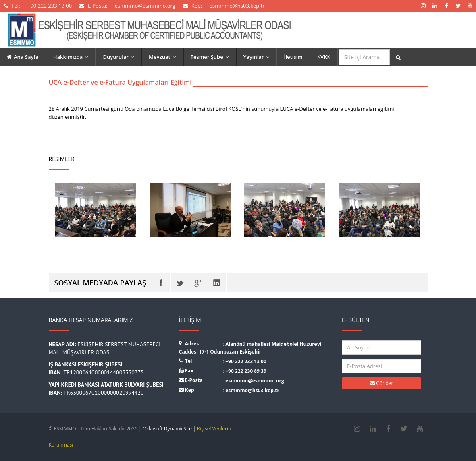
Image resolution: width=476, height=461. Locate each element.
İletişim (293, 57)
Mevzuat (164, 57)
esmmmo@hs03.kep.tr (252, 390)
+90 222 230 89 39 (246, 371)
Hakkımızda (73, 57)
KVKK (324, 57)
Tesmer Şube (212, 57)
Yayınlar (258, 57)
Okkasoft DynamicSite (167, 429)
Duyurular (120, 57)
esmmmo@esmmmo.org (255, 381)
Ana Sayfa (23, 57)
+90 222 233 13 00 (246, 361)
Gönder (381, 383)
